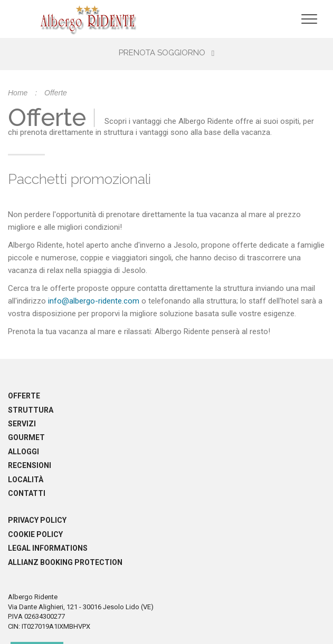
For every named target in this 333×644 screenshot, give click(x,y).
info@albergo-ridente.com (94, 301)
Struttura (31, 410)
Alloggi (23, 452)
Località (26, 480)
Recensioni (30, 465)
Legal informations (48, 548)
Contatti (27, 493)
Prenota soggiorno (166, 53)
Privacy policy (37, 520)
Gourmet (26, 437)
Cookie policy (35, 534)
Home (18, 93)
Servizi (22, 424)
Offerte (24, 396)
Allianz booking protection (65, 562)
